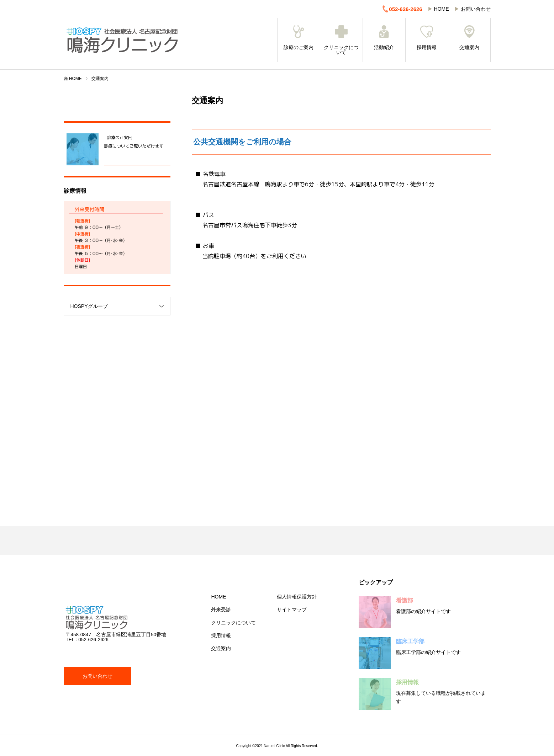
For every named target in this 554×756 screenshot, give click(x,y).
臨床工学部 (410, 641)
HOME (442, 9)
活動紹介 (384, 38)
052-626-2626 (402, 9)
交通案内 (469, 38)
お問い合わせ (476, 9)
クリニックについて (341, 40)
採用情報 (427, 38)
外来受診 (221, 609)
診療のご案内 (299, 38)
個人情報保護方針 (297, 597)
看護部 (405, 600)
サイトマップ (292, 609)
